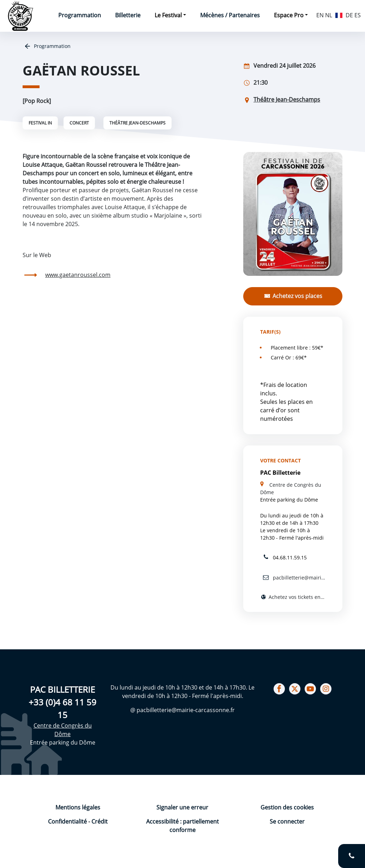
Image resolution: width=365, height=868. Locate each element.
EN (320, 15)
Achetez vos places (297, 296)
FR (339, 14)
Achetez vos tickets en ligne (296, 597)
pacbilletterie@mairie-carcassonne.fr (298, 578)
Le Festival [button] (168, 15)
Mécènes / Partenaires (230, 15)
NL (329, 15)
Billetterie (128, 15)
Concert (79, 123)
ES (358, 15)
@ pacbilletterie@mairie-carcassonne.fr (182, 710)
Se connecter (287, 821)
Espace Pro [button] (289, 15)
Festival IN (40, 123)
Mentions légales (78, 807)
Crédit (100, 821)
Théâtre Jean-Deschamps (137, 123)
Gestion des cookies (287, 807)
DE (349, 15)
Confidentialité (68, 821)
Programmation (80, 15)
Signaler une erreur (182, 807)
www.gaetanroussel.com (78, 275)
